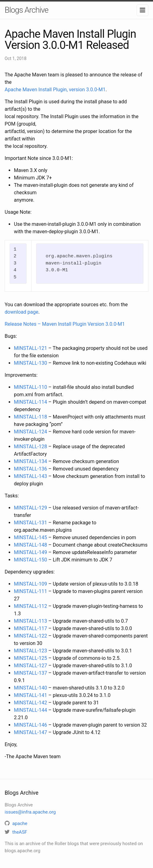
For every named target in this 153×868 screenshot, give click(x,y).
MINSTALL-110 (30, 387)
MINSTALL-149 (30, 552)
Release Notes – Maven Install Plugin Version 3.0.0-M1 (65, 324)
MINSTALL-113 (30, 621)
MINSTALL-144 (30, 710)
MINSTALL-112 (30, 606)
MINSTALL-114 (30, 402)
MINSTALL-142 (30, 703)
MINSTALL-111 (30, 591)
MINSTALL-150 (30, 560)
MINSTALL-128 (30, 447)
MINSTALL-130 (30, 363)
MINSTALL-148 (30, 545)
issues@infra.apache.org (30, 812)
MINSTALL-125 (30, 658)
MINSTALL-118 (30, 417)
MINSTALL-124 (30, 432)
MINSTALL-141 (30, 695)
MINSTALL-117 (30, 628)
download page (21, 312)
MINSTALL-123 (30, 651)
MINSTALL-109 (30, 584)
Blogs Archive (26, 10)
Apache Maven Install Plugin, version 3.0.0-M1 (55, 90)
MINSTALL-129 (30, 508)
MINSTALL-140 (30, 688)
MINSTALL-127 (30, 666)
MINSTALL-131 (30, 523)
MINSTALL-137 (30, 673)
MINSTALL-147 (30, 732)
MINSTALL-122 (30, 636)
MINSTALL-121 (30, 348)
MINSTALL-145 (30, 537)
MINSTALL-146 (30, 725)
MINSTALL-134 (30, 461)
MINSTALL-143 (30, 476)
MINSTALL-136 (30, 469)
